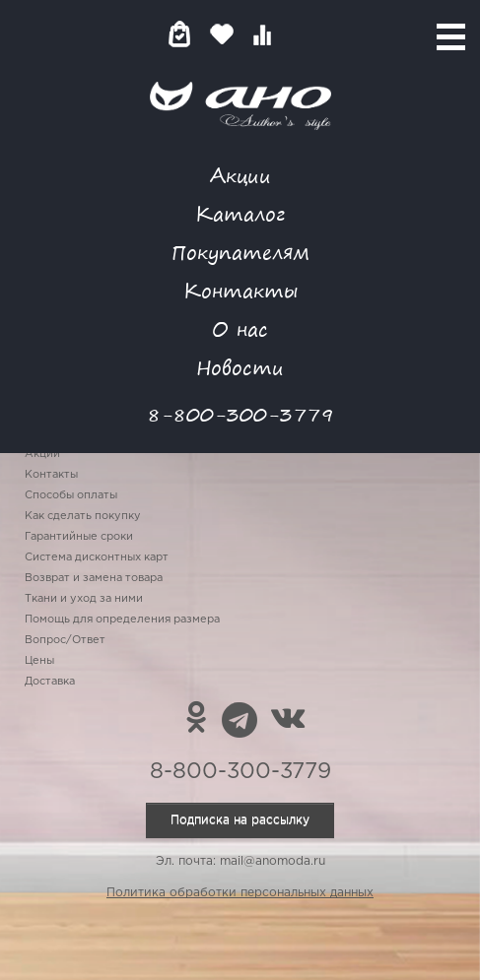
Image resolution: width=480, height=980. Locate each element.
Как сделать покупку (83, 516)
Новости (240, 367)
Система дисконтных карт (97, 557)
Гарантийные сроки (79, 537)
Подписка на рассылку (240, 820)
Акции (240, 175)
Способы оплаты (71, 495)
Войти (301, 34)
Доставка (50, 682)
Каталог (240, 213)
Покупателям (240, 252)
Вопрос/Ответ (65, 640)
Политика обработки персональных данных (240, 893)
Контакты (240, 290)
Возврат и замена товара (94, 578)
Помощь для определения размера (122, 620)
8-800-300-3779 (240, 414)
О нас (240, 328)
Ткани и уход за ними (84, 599)
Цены (39, 661)
